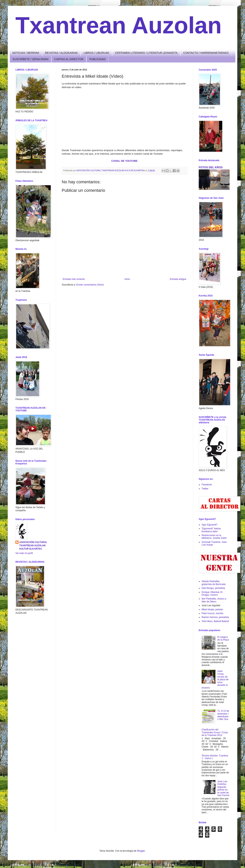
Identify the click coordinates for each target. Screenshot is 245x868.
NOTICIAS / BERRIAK (26, 53)
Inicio (127, 279)
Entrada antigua (178, 279)
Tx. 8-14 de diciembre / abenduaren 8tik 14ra (223, 715)
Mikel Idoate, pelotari (212, 610)
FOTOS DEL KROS (211, 167)
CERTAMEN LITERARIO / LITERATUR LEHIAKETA (146, 53)
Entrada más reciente (74, 279)
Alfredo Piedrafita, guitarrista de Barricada (214, 583)
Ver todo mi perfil (24, 553)
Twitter (205, 489)
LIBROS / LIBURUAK (96, 53)
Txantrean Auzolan (119, 25)
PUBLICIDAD (97, 59)
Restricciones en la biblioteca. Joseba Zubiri (214, 537)
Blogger (141, 851)
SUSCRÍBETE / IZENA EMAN (30, 59)
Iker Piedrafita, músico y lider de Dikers (214, 600)
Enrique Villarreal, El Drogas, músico (212, 594)
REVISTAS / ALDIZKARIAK (61, 53)
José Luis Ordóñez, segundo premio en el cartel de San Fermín (223, 788)
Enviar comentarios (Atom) (90, 285)
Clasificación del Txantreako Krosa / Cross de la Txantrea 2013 (215, 732)
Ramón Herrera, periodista (215, 617)
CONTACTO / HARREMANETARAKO (206, 53)
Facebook (207, 485)
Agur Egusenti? (210, 525)
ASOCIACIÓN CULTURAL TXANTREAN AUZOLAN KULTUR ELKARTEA (33, 546)
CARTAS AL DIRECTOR (69, 59)
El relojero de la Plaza (223, 638)
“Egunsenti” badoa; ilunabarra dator (211, 530)
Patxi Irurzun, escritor (212, 613)
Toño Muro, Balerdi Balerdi (215, 621)
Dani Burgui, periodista (213, 588)
